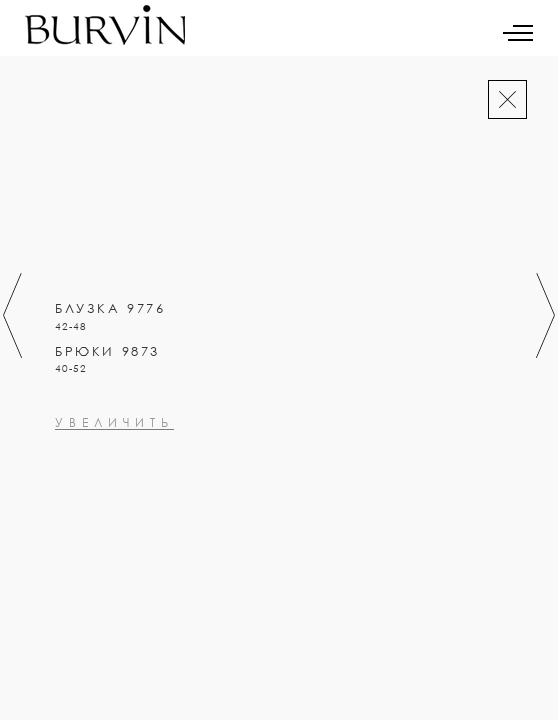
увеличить (114, 509)
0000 (74, 453)
